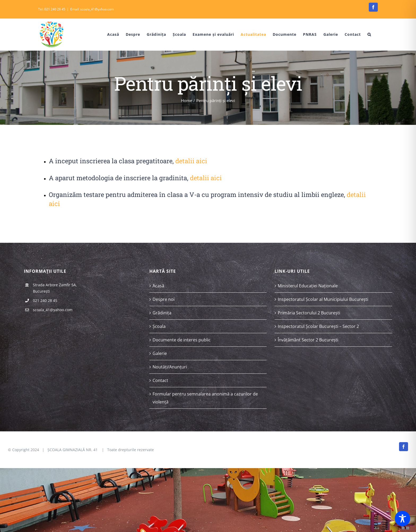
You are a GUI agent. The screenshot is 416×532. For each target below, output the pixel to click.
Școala (159, 326)
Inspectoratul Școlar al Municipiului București (323, 299)
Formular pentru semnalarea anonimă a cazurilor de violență (205, 398)
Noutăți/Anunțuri (170, 367)
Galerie (160, 353)
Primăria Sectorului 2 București (309, 313)
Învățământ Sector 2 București (308, 340)
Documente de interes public (182, 340)
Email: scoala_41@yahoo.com (92, 9)
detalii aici (191, 161)
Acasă (158, 286)
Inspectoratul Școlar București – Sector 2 (318, 326)
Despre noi (164, 299)
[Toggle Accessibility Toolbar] (402, 518)
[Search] (369, 34)
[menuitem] (109, 34)
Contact (160, 380)
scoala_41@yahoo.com (53, 310)
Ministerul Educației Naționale (308, 286)
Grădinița (162, 313)
